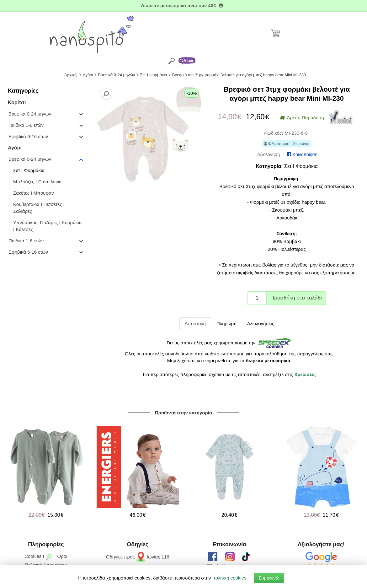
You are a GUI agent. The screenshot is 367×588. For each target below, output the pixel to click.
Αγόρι (15, 148)
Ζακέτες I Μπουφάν (33, 193)
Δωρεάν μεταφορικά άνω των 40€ (183, 5)
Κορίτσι (17, 102)
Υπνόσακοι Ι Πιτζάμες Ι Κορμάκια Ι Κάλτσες (47, 226)
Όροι (62, 556)
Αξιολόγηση (269, 154)
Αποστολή (195, 324)
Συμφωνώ (269, 578)
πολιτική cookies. (230, 578)
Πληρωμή (226, 324)
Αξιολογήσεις (261, 324)
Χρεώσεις (305, 374)
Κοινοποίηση (302, 154)
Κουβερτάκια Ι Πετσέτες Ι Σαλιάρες (39, 208)
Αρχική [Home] (71, 75)
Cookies (33, 556)
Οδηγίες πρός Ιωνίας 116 (138, 557)
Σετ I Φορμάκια (29, 170)
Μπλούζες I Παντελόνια (37, 182)
